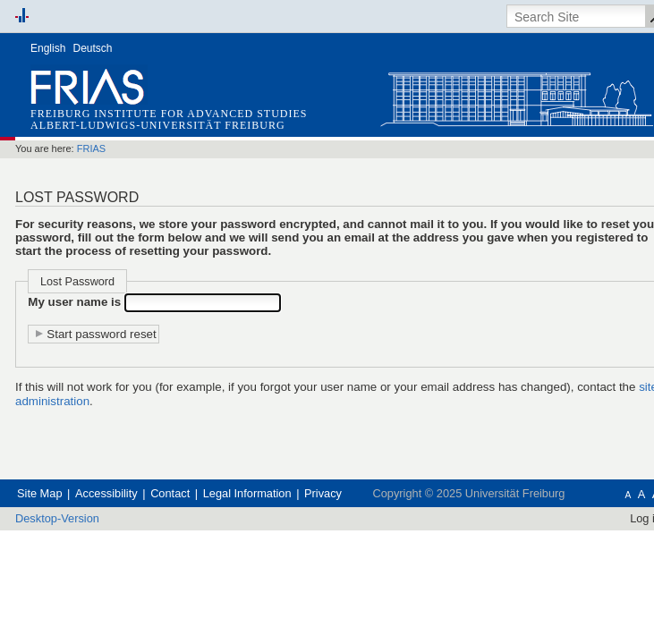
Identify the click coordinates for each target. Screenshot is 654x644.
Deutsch (93, 48)
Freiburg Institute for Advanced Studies (169, 114)
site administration (251, 474)
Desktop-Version (68, 605)
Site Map (45, 561)
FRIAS (110, 150)
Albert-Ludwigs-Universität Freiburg (158, 125)
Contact (206, 561)
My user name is (91, 350)
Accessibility (127, 561)
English (48, 48)
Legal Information (302, 561)
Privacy (395, 561)
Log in (619, 605)
